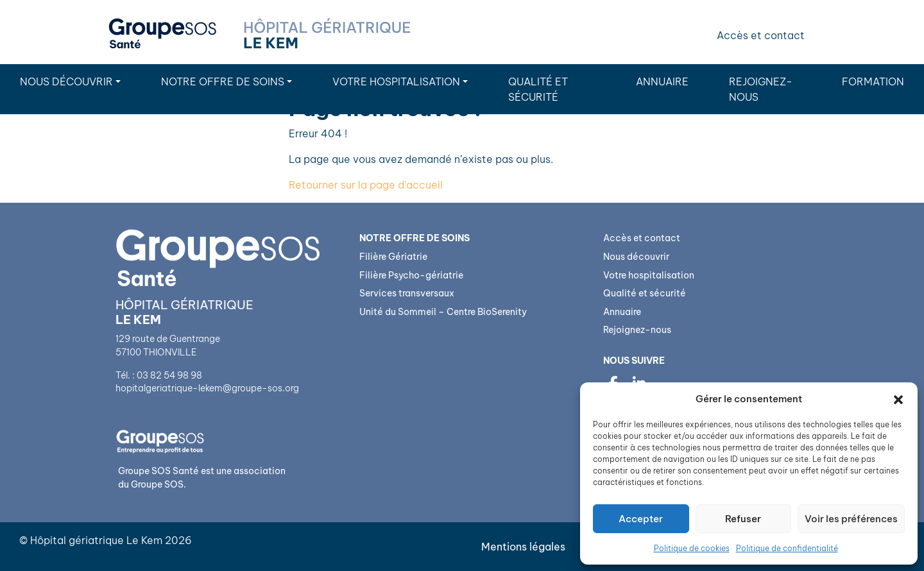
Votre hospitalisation (396, 81)
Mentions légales (523, 547)
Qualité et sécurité (538, 89)
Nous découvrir (66, 81)
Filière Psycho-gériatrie (411, 275)
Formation (873, 81)
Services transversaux (407, 293)
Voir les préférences (851, 519)
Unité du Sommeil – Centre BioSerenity (443, 312)
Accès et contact (761, 35)
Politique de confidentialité (787, 548)
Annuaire (662, 81)
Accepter (641, 519)
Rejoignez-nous (761, 89)
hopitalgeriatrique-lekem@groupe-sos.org (207, 388)
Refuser (743, 519)
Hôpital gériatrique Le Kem (96, 540)
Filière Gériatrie (393, 257)
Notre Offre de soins (223, 81)
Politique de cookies (692, 548)
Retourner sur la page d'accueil (366, 185)
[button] (898, 399)
